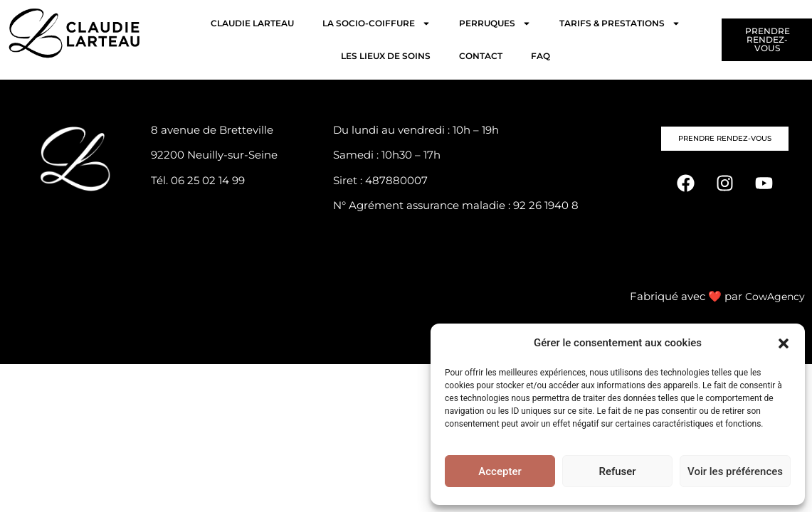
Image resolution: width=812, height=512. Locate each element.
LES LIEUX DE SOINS (386, 56)
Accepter (500, 471)
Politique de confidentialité (405, 232)
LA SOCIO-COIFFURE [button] (376, 23)
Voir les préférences (735, 471)
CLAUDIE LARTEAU (252, 23)
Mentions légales (378, 257)
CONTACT (481, 56)
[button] (784, 343)
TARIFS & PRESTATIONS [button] (620, 23)
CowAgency (773, 294)
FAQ (541, 56)
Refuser (617, 471)
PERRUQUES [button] (495, 23)
